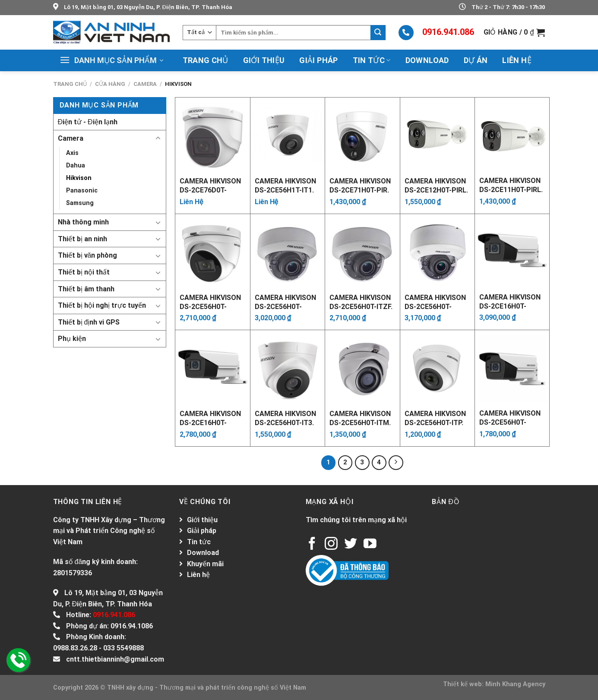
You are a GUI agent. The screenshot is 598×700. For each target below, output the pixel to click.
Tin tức (372, 60)
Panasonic (82, 191)
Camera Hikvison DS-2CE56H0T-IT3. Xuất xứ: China (285, 418)
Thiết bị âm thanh (86, 289)
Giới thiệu (264, 60)
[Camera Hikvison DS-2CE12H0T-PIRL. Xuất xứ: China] (438, 135)
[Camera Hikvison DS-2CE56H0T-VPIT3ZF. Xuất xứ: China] (438, 251)
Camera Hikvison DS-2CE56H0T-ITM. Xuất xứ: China (360, 418)
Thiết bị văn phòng (88, 255)
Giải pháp (318, 60)
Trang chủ (206, 60)
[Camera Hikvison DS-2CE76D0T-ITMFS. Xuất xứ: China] (213, 135)
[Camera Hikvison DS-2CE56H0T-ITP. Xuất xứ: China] (438, 367)
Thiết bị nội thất (84, 272)
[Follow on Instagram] (331, 544)
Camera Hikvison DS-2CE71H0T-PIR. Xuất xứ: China (360, 185)
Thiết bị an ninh (82, 239)
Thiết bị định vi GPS (89, 322)
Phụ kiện (72, 339)
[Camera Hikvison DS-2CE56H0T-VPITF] (512, 367)
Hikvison (79, 178)
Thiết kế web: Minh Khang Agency (494, 684)
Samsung (80, 203)
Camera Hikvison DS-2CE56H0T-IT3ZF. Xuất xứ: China (210, 302)
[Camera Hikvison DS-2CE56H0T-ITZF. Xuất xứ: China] (362, 251)
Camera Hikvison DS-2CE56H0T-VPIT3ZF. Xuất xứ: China (435, 302)
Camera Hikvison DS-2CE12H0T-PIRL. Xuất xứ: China (436, 185)
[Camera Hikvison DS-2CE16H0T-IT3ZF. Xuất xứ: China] (213, 367)
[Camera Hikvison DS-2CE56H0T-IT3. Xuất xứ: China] (288, 367)
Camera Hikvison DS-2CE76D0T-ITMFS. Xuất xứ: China (210, 185)
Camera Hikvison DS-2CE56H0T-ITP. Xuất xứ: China (435, 418)
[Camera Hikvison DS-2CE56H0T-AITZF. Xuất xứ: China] (288, 251)
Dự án (476, 60)
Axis (72, 153)
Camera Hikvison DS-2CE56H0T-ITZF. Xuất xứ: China (361, 302)
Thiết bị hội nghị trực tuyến (102, 305)
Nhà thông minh (83, 222)
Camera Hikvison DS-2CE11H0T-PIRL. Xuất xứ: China (511, 185)
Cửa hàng (110, 84)
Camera (145, 84)
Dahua (76, 166)
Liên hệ (517, 60)
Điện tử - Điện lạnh (88, 122)
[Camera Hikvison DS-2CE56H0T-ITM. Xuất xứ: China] (362, 367)
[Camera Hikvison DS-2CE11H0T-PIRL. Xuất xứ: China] (512, 135)
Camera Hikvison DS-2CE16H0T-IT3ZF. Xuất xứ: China (210, 418)
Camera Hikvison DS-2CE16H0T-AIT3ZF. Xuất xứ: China (510, 301)
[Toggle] (158, 139)
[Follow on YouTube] (370, 544)
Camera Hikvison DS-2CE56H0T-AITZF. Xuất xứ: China (285, 302)
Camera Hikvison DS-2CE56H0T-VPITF (510, 417)
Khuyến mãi (205, 564)
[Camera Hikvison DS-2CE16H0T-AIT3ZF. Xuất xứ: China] (512, 251)
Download (427, 60)
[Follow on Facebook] (312, 544)
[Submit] (378, 33)
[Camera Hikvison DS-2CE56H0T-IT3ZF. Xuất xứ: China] (213, 251)
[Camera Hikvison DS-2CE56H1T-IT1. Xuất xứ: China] (288, 135)
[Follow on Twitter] (351, 544)
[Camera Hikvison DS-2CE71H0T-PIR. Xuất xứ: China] (362, 135)
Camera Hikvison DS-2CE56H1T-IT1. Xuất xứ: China (285, 185)
